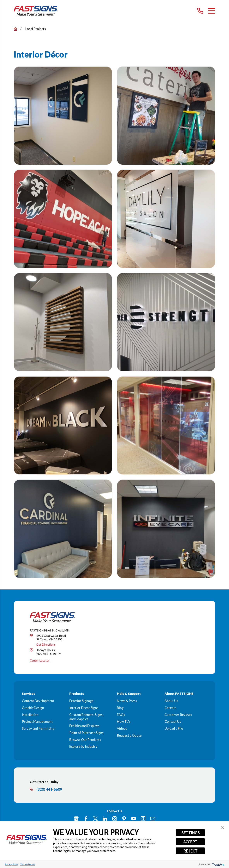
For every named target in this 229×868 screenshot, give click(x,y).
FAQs (121, 715)
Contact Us (173, 721)
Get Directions (46, 644)
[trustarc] (218, 864)
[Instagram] (115, 819)
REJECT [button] (190, 851)
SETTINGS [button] (190, 833)
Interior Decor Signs (84, 708)
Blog (120, 708)
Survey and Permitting (38, 728)
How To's (124, 721)
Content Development (38, 701)
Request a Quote (129, 735)
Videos (122, 728)
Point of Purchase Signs (86, 733)
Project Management (37, 721)
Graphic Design (33, 708)
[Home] (36, 11)
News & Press (127, 701)
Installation (30, 715)
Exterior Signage (81, 701)
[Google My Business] (76, 819)
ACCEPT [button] (190, 842)
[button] (223, 828)
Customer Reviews (178, 715)
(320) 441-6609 (49, 789)
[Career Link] (143, 819)
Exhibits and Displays (84, 726)
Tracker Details (28, 864)
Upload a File (174, 728)
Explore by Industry (83, 746)
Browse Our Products (85, 740)
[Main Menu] (212, 11)
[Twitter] (95, 819)
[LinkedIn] (105, 819)
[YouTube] (134, 819)
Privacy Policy (12, 864)
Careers (170, 708)
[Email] (153, 819)
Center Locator (40, 660)
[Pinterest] (124, 819)
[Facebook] (86, 819)
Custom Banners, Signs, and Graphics (86, 717)
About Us (171, 701)
